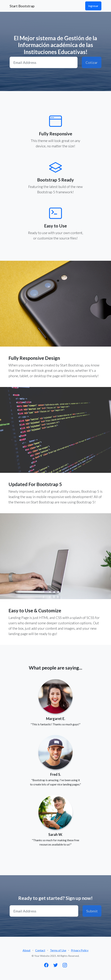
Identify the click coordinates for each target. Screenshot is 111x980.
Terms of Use (58, 950)
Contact (40, 950)
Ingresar (93, 6)
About (27, 950)
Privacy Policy (80, 950)
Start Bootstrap (22, 6)
